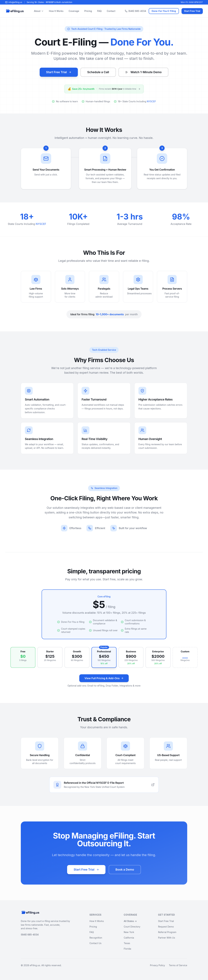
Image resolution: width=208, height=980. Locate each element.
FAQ (99, 11)
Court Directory (132, 927)
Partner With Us (167, 938)
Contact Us (95, 943)
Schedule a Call (98, 72)
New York (129, 932)
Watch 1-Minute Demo (143, 72)
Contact (111, 11)
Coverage (74, 11)
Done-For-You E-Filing (164, 11)
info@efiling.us (14, 2)
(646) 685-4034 (136, 11)
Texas (127, 943)
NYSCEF (50, 2)
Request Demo (166, 927)
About (39, 11)
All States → (130, 921)
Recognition (96, 938)
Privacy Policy (158, 965)
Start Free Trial (192, 11)
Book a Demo (125, 872)
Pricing (88, 11)
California (129, 938)
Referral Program (167, 932)
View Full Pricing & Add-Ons (104, 678)
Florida (127, 949)
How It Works (56, 11)
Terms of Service (178, 965)
